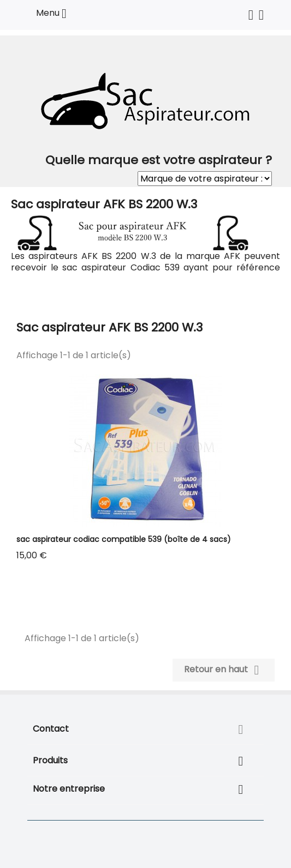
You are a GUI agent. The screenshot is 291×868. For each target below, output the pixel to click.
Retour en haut (224, 670)
